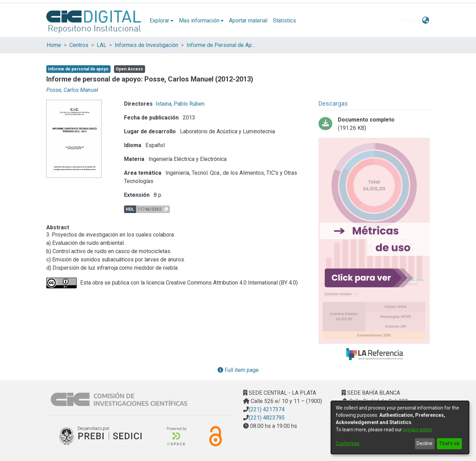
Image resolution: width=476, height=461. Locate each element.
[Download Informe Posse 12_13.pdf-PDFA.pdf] (374, 124)
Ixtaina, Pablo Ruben (180, 104)
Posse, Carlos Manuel (72, 90)
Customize (348, 443)
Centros (79, 45)
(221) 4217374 (267, 409)
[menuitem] (161, 21)
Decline (425, 443)
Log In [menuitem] (409, 21)
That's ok (449, 443)
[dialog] (400, 428)
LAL (102, 45)
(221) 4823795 (267, 418)
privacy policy (417, 430)
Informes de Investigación (146, 45)
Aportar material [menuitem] (248, 21)
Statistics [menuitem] (284, 21)
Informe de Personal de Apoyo (221, 45)
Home (54, 45)
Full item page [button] (238, 370)
